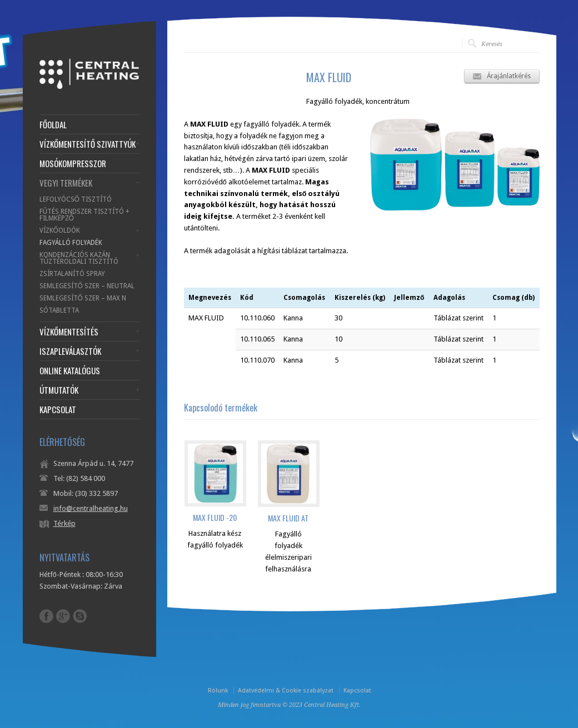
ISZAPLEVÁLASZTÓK (70, 351)
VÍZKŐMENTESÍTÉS (69, 332)
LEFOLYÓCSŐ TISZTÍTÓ (76, 199)
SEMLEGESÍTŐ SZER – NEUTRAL (87, 286)
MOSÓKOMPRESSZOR (73, 164)
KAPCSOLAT (58, 410)
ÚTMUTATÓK (59, 390)
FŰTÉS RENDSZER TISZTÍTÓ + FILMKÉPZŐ (85, 215)
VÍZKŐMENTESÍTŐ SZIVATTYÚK (88, 144)
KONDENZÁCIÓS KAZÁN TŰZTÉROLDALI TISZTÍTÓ (79, 258)
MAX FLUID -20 (215, 517)
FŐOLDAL (53, 125)
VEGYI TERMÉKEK (66, 183)
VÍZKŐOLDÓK (60, 230)
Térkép (64, 523)
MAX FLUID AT (288, 518)
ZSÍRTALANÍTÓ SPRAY (72, 274)
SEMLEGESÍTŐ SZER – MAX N (83, 298)
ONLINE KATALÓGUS (70, 371)
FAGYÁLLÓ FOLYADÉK (71, 243)
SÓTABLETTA (59, 310)
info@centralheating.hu (91, 508)
